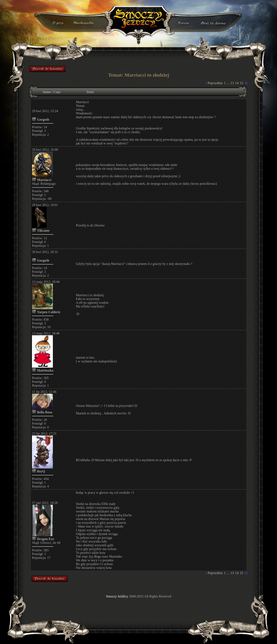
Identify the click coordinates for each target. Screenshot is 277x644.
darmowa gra (214, 23)
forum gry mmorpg (48, 69)
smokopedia (84, 23)
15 (241, 83)
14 (237, 83)
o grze (59, 23)
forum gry (184, 23)
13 (232, 83)
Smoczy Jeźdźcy (117, 596)
